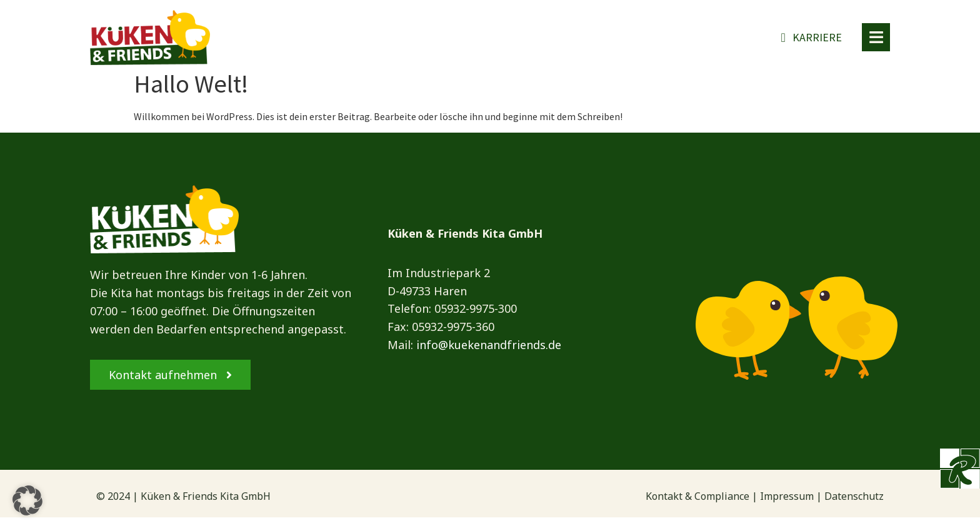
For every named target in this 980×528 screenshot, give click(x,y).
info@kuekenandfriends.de (489, 356)
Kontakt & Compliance (697, 507)
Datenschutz (854, 507)
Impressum (787, 507)
